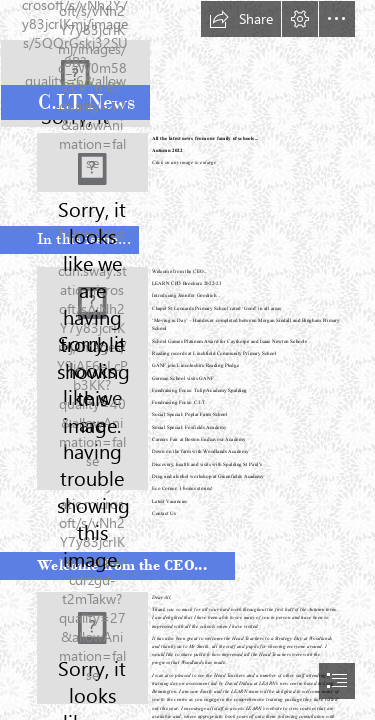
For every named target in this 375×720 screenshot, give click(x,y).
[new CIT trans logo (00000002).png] (187, 64)
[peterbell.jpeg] (92, 648)
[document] (187, 360)
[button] (241, 19)
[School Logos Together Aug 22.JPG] (92, 162)
